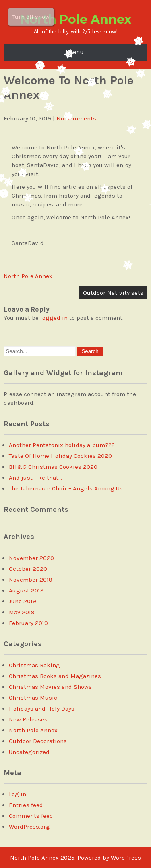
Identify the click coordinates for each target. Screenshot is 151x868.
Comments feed (31, 816)
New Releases (28, 719)
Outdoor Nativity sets (113, 293)
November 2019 (31, 580)
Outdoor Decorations (38, 741)
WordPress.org (29, 827)
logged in (54, 318)
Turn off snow (31, 17)
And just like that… (35, 478)
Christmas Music (33, 698)
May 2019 (22, 612)
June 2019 (23, 601)
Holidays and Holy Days (42, 709)
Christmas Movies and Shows (50, 687)
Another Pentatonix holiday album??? (62, 445)
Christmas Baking (34, 665)
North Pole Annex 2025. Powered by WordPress (75, 858)
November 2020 (31, 558)
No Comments (76, 118)
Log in (18, 794)
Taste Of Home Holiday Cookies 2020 (60, 456)
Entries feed (26, 805)
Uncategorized (29, 752)
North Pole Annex (76, 19)
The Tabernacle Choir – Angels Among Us (66, 488)
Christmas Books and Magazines (55, 676)
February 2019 (28, 623)
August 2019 (26, 590)
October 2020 (28, 569)
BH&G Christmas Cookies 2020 (53, 467)
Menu (75, 52)
